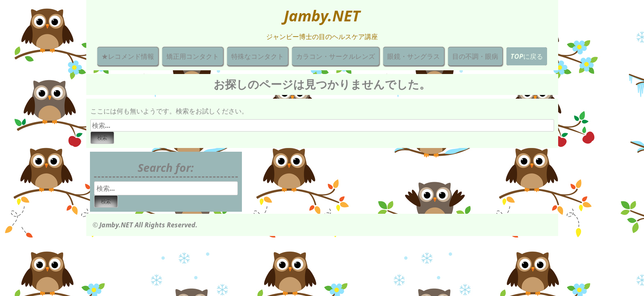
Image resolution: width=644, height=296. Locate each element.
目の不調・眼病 (475, 56)
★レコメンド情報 (128, 56)
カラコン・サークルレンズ (336, 56)
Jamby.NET (322, 16)
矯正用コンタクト (193, 56)
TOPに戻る (527, 56)
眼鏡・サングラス (414, 56)
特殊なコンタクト (258, 56)
